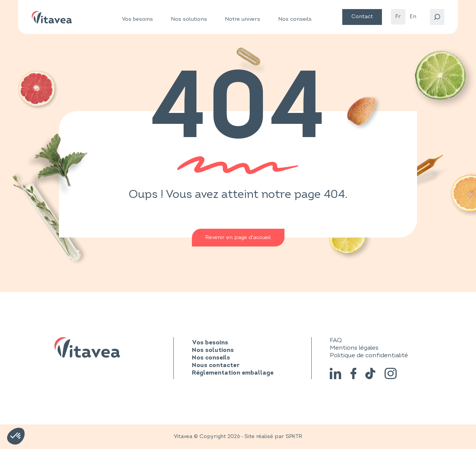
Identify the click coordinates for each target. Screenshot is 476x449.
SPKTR (294, 436)
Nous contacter (216, 366)
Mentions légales (354, 348)
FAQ (336, 340)
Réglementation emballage (233, 373)
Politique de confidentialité (369, 355)
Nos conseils (295, 19)
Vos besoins (138, 19)
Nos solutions (189, 19)
